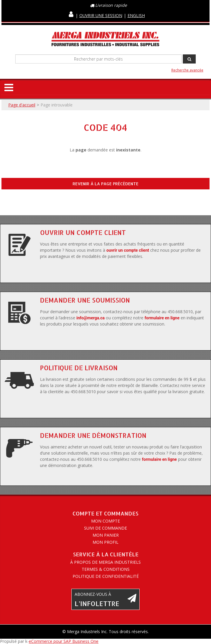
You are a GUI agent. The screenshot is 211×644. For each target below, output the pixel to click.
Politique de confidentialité (106, 576)
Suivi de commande (105, 528)
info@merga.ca (91, 318)
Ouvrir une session (101, 15)
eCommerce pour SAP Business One (64, 641)
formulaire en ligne (162, 318)
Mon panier (106, 535)
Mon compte (105, 521)
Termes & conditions (106, 569)
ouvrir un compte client (128, 250)
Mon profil (105, 542)
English (136, 15)
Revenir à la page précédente (105, 184)
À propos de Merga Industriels (105, 562)
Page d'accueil (22, 105)
